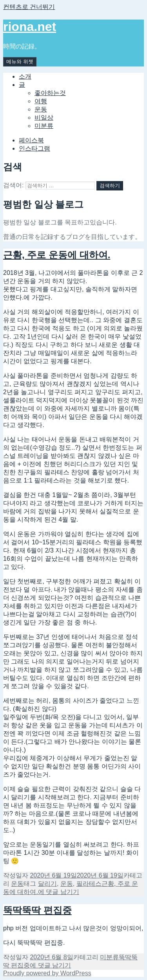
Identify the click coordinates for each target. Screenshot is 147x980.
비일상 (44, 118)
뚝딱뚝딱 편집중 (37, 910)
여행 (41, 101)
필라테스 (89, 884)
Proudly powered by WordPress (47, 973)
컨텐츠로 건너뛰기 (29, 7)
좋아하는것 (50, 93)
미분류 (44, 126)
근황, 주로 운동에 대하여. (57, 255)
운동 (41, 109)
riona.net (30, 27)
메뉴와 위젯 (20, 62)
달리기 (47, 884)
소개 (25, 76)
